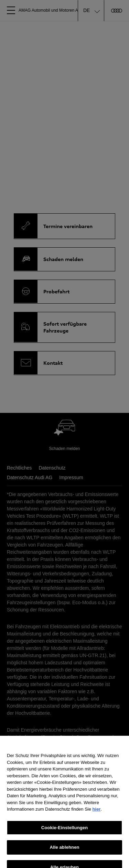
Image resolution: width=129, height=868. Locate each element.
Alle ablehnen (64, 851)
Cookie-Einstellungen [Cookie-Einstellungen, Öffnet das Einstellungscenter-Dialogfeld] (65, 831)
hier (97, 813)
